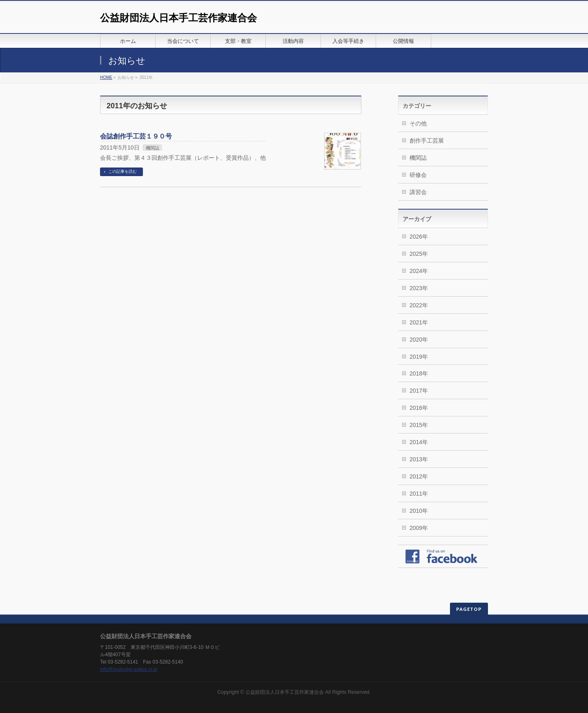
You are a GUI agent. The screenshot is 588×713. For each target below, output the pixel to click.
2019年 (419, 357)
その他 (418, 123)
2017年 (419, 391)
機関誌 (153, 148)
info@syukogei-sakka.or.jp (129, 669)
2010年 (419, 511)
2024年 (419, 271)
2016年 (419, 408)
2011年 (419, 494)
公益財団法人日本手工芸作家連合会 (178, 18)
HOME (106, 77)
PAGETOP (469, 609)
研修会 (418, 175)
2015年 (419, 425)
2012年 (419, 476)
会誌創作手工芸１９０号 (136, 136)
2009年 (419, 528)
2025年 (419, 254)
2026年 (419, 237)
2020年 (419, 340)
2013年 (419, 459)
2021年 (419, 322)
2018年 (419, 373)
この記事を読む (122, 171)
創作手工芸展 (427, 141)
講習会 (418, 192)
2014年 (419, 442)
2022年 (419, 305)
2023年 (419, 288)
